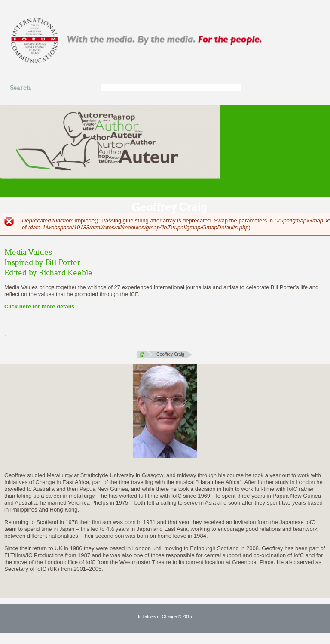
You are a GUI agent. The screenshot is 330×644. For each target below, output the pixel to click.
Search (20, 88)
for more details (53, 307)
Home (145, 354)
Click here (18, 307)
